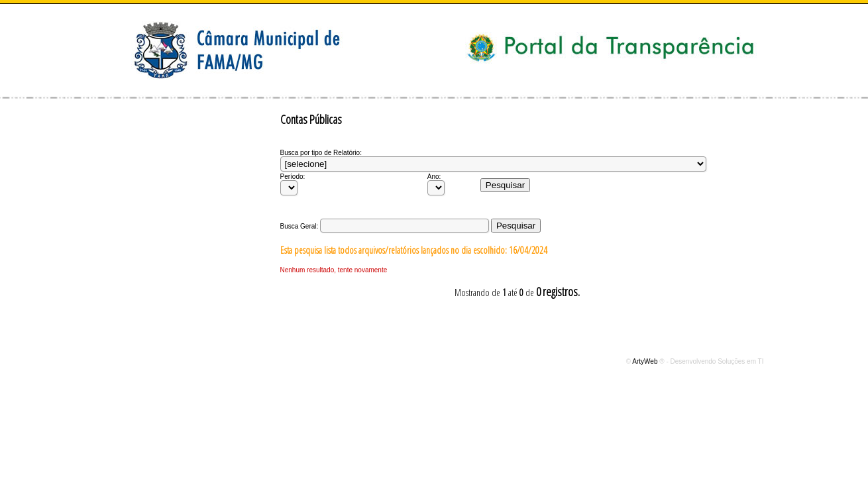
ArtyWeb (646, 361)
